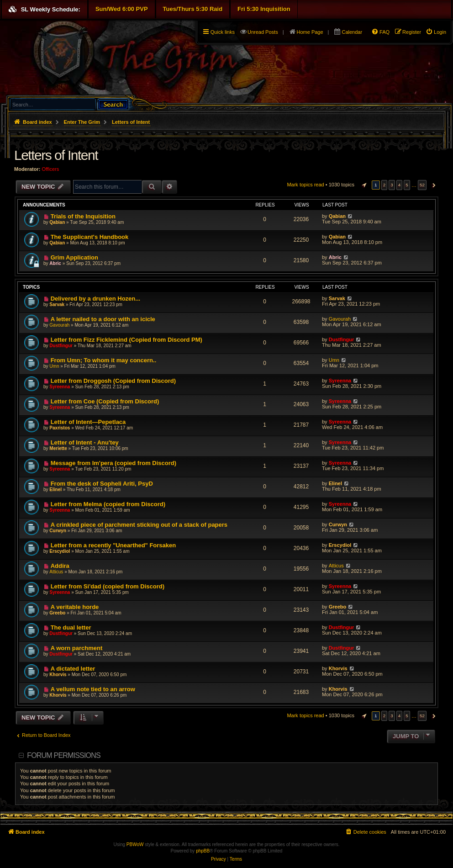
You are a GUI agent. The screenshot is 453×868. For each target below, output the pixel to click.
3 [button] (392, 185)
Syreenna (60, 387)
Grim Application (74, 257)
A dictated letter (73, 669)
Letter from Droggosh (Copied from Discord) (113, 381)
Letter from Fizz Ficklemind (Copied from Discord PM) (126, 340)
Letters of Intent (56, 155)
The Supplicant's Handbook (90, 237)
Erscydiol (60, 551)
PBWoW (135, 844)
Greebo (57, 613)
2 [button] (385, 185)
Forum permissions (64, 755)
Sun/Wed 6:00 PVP (122, 9)
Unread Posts (263, 32)
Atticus (56, 572)
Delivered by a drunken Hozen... (96, 299)
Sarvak (57, 304)
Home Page (310, 32)
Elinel (55, 490)
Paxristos (60, 428)
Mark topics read (305, 185)
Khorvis (58, 675)
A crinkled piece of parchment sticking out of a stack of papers (139, 525)
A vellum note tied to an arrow (93, 689)
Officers (51, 169)
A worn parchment (77, 648)
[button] (363, 185)
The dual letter (71, 627)
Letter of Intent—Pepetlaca (88, 422)
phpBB (203, 851)
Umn (54, 366)
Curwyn (58, 531)
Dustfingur (61, 346)
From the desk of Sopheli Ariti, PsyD (102, 484)
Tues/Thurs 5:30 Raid (193, 9)
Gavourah (59, 325)
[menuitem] (436, 32)
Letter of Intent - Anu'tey (85, 442)
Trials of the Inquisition (83, 216)
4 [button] (400, 185)
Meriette (58, 448)
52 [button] (422, 185)
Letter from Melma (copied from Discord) (108, 504)
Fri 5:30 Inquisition (264, 9)
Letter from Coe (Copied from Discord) (105, 401)
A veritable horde (75, 607)
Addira (60, 566)
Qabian (57, 222)
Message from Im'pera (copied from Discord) (113, 463)
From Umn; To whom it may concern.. (104, 360)
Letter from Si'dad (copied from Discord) (108, 586)
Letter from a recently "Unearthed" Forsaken (113, 545)
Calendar (352, 32)
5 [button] (407, 185)
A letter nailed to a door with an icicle (103, 319)
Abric (55, 263)
